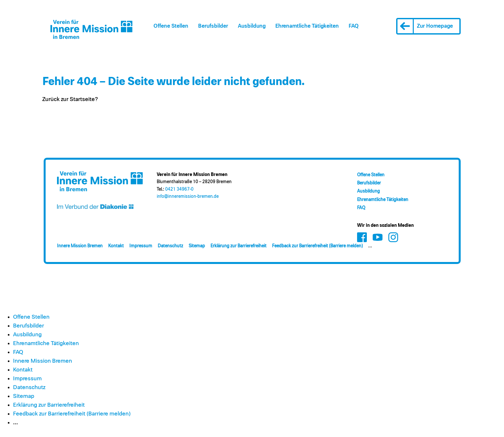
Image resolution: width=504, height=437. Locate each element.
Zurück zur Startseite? (70, 99)
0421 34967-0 (179, 189)
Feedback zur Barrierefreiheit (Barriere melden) (317, 246)
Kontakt (116, 246)
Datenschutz (170, 246)
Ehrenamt (307, 26)
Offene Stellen (171, 26)
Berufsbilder (213, 26)
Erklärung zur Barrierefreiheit (238, 246)
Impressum (141, 246)
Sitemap (197, 246)
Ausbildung (252, 26)
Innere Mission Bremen (80, 246)
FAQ (354, 26)
